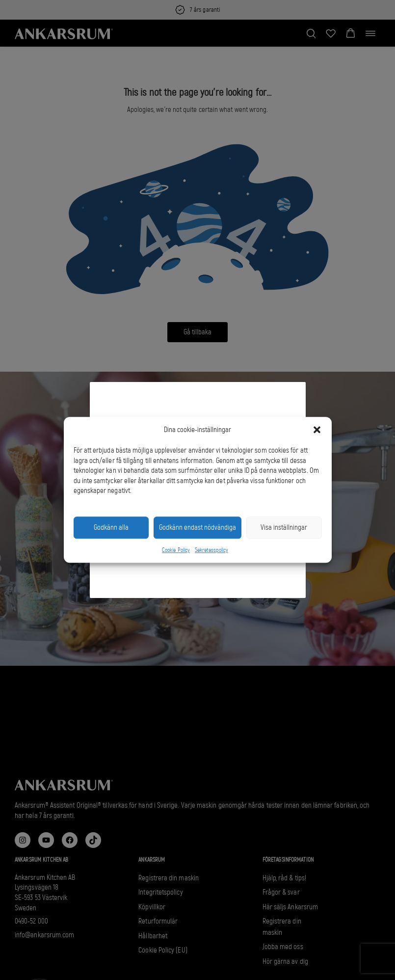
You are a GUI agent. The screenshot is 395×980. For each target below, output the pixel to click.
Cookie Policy (176, 550)
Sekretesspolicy (211, 550)
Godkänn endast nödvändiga (197, 528)
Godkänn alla (111, 528)
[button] (317, 430)
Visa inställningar (284, 528)
